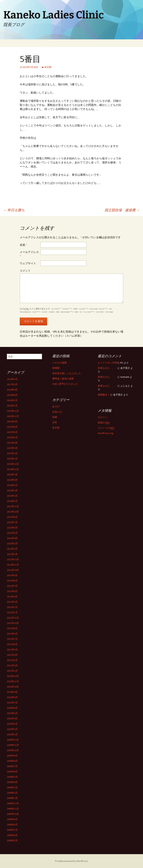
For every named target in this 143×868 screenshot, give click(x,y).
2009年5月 (12, 777)
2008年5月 (12, 840)
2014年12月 (13, 464)
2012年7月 (12, 586)
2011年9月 (12, 628)
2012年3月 (12, 602)
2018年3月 (12, 379)
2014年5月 (12, 485)
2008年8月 (12, 825)
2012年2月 (12, 607)
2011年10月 (13, 623)
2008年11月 (13, 809)
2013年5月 (12, 533)
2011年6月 (12, 644)
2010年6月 (12, 708)
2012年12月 (13, 559)
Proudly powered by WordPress (71, 861)
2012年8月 (12, 581)
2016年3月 (12, 400)
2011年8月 (12, 634)
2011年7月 (12, 639)
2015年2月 (12, 453)
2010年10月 (13, 687)
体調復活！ (104, 395)
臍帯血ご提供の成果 (63, 379)
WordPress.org (106, 433)
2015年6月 (12, 432)
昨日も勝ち (14, 210)
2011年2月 (12, 665)
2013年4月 (12, 538)
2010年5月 (12, 713)
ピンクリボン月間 (107, 363)
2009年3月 (12, 787)
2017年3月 (12, 384)
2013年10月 (13, 512)
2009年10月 (13, 750)
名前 (23, 245)
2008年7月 (12, 830)
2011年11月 (13, 618)
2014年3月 (12, 490)
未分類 (48, 67)
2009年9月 (12, 756)
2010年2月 (12, 729)
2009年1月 (12, 798)
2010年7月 (12, 703)
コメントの (106, 428)
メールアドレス (29, 254)
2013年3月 (12, 543)
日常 (55, 422)
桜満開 (56, 368)
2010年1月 (12, 734)
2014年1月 (12, 501)
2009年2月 (12, 793)
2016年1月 (12, 406)
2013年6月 (12, 528)
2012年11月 (13, 565)
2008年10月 (13, 814)
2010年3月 (12, 724)
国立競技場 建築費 (122, 210)
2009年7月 (12, 766)
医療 (55, 417)
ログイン (103, 417)
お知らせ (57, 412)
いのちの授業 (59, 363)
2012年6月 (12, 591)
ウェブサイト (28, 263)
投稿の (104, 423)
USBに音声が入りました (65, 384)
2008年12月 (13, 803)
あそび (56, 406)
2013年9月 (12, 517)
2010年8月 (12, 697)
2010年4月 (12, 718)
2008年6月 (12, 835)
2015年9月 (12, 422)
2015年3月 (12, 448)
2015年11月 (13, 416)
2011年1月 (12, 671)
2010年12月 (13, 676)
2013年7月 (12, 522)
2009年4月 (12, 782)
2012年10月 (13, 570)
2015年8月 (12, 427)
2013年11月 (13, 506)
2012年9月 (12, 575)
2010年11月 (13, 681)
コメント (25, 270)
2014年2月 (12, 496)
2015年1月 (12, 459)
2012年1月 (12, 612)
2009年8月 (12, 761)
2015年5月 (12, 437)
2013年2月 (12, 549)
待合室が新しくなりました (67, 373)
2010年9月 (12, 692)
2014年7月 (12, 475)
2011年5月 (12, 650)
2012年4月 (12, 597)
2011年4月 (12, 655)
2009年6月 (12, 772)
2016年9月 (12, 390)
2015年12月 (13, 411)
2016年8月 (12, 395)
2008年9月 (12, 819)
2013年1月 (12, 554)
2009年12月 (13, 740)
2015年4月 (12, 443)
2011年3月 (12, 660)
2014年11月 (13, 469)
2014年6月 (12, 480)
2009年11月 (13, 745)
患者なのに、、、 (107, 368)
